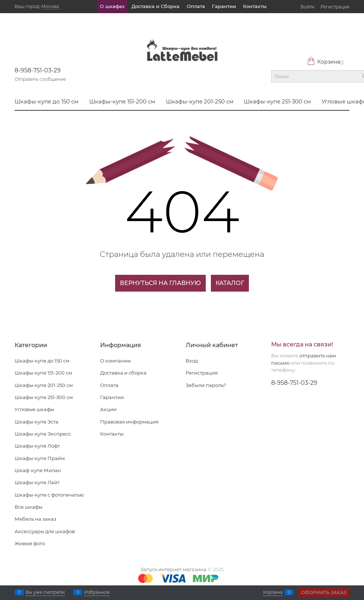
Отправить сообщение (40, 79)
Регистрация (335, 7)
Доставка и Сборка (156, 6)
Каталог (230, 283)
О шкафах (112, 6)
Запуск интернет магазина (173, 569)
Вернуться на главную (160, 283)
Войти (307, 7)
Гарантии (224, 6)
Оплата (196, 6)
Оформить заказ (324, 593)
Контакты (255, 6)
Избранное (97, 592)
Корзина (325, 62)
